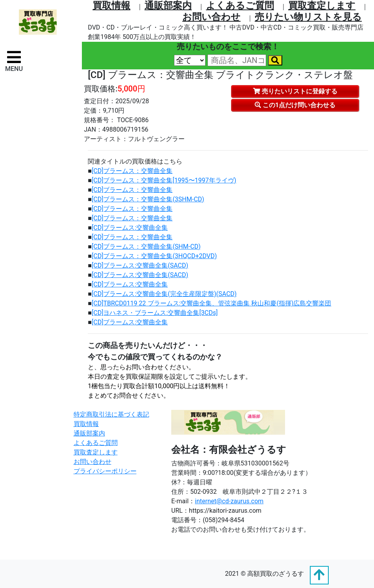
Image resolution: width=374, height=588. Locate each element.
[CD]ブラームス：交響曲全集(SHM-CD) (146, 247)
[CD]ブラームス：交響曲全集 (132, 171)
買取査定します (322, 6)
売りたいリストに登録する (295, 91)
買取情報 (111, 6)
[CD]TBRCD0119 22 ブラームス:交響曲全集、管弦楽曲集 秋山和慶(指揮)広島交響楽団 (211, 303)
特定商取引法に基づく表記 (111, 414)
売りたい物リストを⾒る (308, 17)
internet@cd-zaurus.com (229, 501)
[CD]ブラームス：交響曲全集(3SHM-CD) (148, 199)
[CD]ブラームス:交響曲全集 (130, 228)
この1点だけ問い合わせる (295, 105)
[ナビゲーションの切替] (14, 61)
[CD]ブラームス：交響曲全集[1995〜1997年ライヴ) (164, 180)
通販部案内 (168, 6)
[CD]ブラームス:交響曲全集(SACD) (140, 265)
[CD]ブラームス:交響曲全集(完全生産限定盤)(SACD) (164, 294)
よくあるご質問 (240, 6)
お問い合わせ (211, 17)
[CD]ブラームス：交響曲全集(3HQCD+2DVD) (154, 256)
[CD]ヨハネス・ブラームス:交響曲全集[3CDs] (155, 313)
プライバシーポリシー (105, 471)
